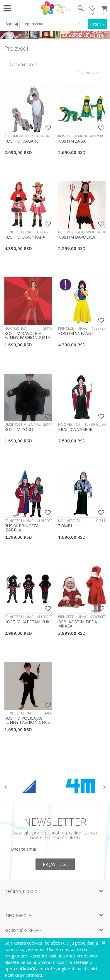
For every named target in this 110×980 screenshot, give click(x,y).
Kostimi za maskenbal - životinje (20, 136)
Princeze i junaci (20, 232)
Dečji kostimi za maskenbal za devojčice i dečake (23, 424)
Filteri (98, 24)
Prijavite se (55, 864)
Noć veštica (69, 232)
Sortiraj (12, 24)
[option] (30, 786)
